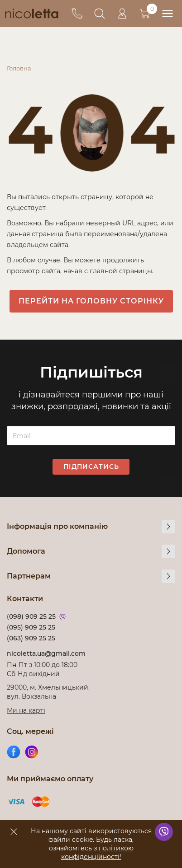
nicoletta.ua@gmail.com (46, 653)
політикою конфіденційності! (97, 852)
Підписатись (91, 467)
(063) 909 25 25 (31, 638)
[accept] (14, 831)
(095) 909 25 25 (31, 627)
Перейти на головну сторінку (91, 301)
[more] (168, 527)
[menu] (167, 14)
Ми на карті (26, 710)
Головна (19, 68)
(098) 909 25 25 (31, 616)
